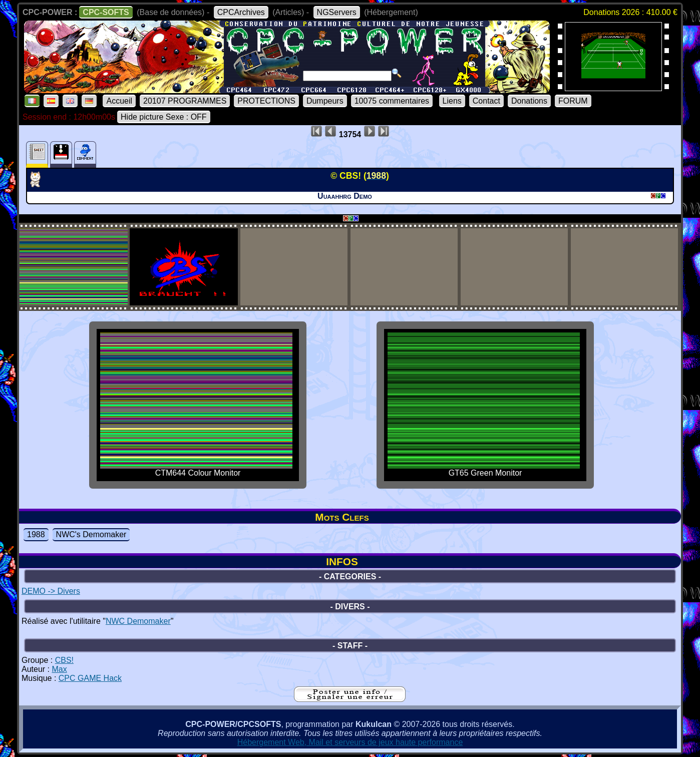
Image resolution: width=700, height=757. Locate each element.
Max (59, 669)
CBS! (64, 660)
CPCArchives (241, 12)
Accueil (119, 101)
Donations (529, 101)
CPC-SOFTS (106, 12)
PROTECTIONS (266, 101)
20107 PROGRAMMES (185, 101)
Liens (452, 101)
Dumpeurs (325, 101)
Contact (486, 101)
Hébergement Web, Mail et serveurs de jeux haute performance (350, 742)
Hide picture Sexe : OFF (164, 117)
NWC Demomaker (138, 621)
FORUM (573, 101)
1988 (36, 534)
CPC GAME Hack (90, 678)
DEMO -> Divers (51, 591)
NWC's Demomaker (91, 534)
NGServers (337, 12)
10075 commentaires (392, 101)
